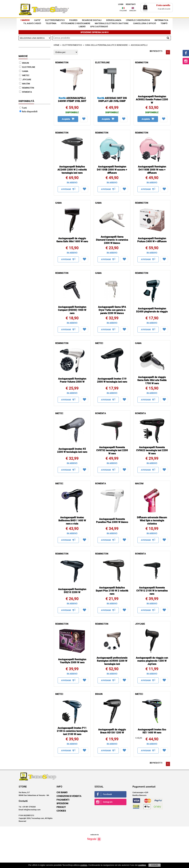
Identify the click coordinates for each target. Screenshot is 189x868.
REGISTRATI (131, 4)
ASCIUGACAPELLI (139, 45)
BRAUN (24, 63)
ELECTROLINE (27, 67)
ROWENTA (26, 92)
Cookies (61, 811)
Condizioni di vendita (69, 796)
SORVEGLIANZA (114, 20)
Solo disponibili (28, 112)
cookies (84, 865)
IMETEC (24, 76)
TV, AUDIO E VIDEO (32, 24)
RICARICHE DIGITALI (92, 20)
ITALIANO (123, 11)
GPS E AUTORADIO (99, 27)
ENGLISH (133, 11)
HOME (57, 45)
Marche (23, 56)
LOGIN (121, 4)
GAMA (24, 71)
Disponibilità (26, 101)
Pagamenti (63, 800)
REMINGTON (27, 88)
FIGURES (73, 20)
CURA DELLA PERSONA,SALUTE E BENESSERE (106, 45)
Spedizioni (62, 804)
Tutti (23, 108)
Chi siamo (62, 793)
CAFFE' (37, 20)
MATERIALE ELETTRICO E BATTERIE (112, 24)
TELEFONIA (51, 24)
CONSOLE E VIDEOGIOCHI (138, 20)
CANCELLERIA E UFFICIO (145, 24)
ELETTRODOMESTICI (55, 20)
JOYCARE (25, 80)
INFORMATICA (161, 20)
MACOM (25, 84)
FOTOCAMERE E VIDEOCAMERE (76, 24)
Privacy (61, 807)
